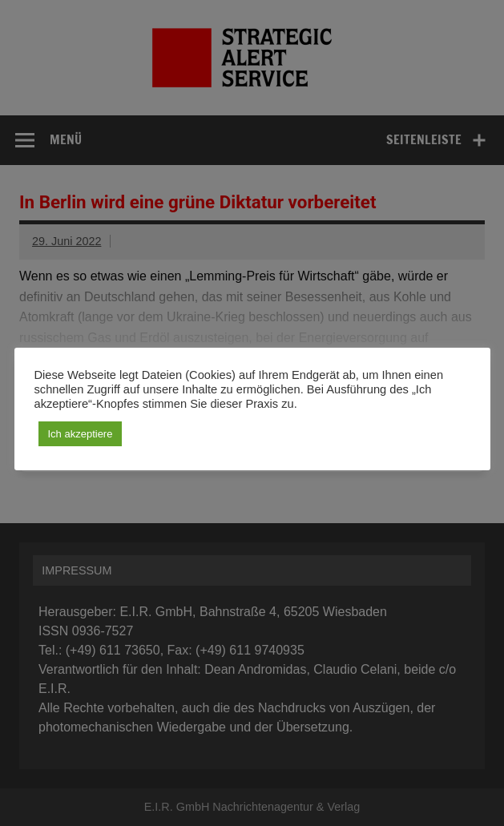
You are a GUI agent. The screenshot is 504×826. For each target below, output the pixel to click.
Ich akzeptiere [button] (81, 434)
